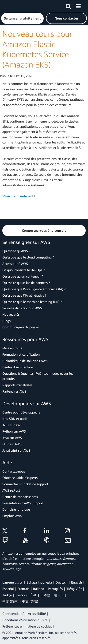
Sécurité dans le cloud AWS (22, 308)
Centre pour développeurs (21, 412)
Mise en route (12, 348)
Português (55, 589)
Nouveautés (11, 314)
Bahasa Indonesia (39, 582)
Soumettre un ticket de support (25, 484)
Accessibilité (37, 614)
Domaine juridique (16, 509)
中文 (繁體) (30, 601)
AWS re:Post (11, 490)
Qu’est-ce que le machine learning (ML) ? (32, 302)
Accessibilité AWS (15, 264)
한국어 (59, 595)
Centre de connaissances (20, 497)
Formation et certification (21, 354)
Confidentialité (13, 614)
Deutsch (61, 582)
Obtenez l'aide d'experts (20, 478)
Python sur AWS (14, 431)
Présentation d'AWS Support (23, 503)
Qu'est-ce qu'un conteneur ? (23, 276)
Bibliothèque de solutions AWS (25, 361)
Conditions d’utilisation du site (25, 620)
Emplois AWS (12, 516)
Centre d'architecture (17, 367)
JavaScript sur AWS (16, 450)
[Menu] (78, 5)
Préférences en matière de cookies (27, 626)
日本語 (45, 595)
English (77, 582)
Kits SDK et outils (15, 419)
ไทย (34, 595)
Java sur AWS (12, 438)
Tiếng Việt (74, 589)
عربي (19, 582)
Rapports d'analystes (17, 385)
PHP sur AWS (12, 444)
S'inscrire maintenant (18, 196)
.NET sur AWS (12, 425)
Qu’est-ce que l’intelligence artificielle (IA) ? (34, 289)
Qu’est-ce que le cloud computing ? (28, 257)
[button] (22, 18)
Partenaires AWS (14, 391)
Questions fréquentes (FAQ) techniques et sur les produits (38, 376)
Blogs (6, 321)
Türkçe (7, 595)
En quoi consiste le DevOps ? (23, 270)
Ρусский (21, 595)
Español (8, 589)
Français (23, 589)
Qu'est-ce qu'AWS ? (16, 251)
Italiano (39, 589)
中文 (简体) (10, 601)
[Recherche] (68, 5)
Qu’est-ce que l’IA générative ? (24, 295)
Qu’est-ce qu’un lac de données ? (26, 283)
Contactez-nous (14, 471)
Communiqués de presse (20, 327)
